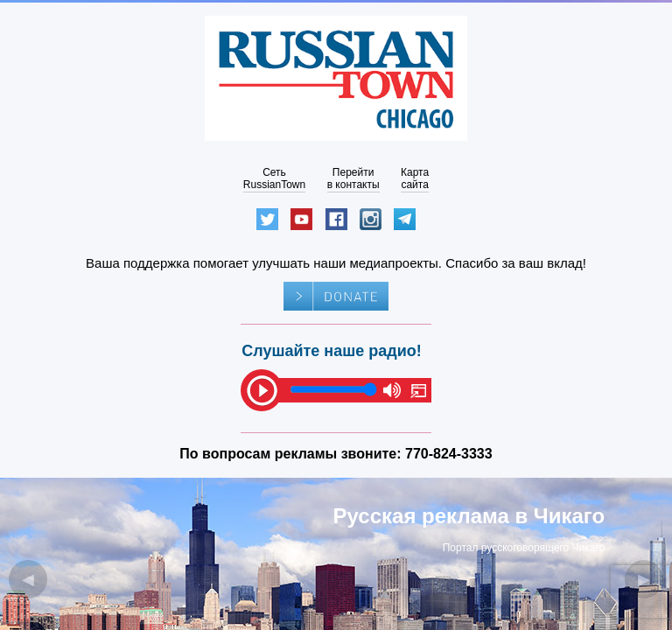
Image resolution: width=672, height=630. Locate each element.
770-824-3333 (449, 454)
